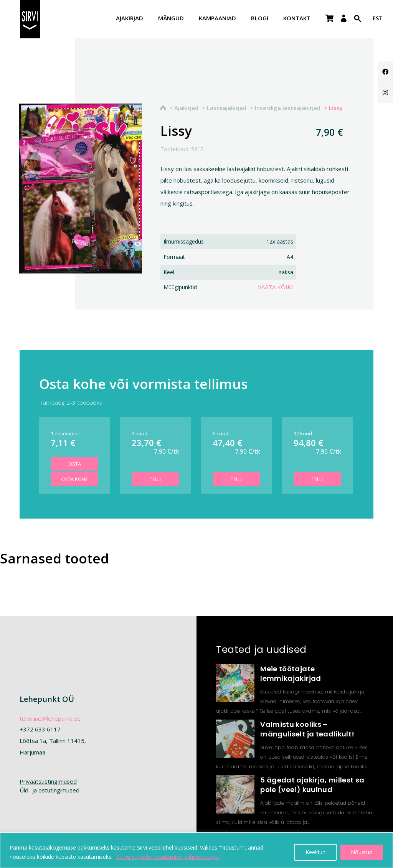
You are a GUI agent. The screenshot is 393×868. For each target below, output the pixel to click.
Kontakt (297, 19)
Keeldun (315, 852)
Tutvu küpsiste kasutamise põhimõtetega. (168, 857)
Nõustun (362, 852)
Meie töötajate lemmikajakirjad (291, 674)
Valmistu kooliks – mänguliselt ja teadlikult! (307, 729)
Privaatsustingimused (48, 781)
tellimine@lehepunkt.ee (50, 718)
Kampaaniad (217, 19)
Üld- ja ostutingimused (50, 790)
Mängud (171, 19)
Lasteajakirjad (227, 108)
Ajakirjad (130, 19)
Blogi (260, 19)
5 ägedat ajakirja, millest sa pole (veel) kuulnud (312, 785)
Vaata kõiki (276, 287)
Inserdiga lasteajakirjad (288, 108)
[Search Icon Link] (358, 23)
